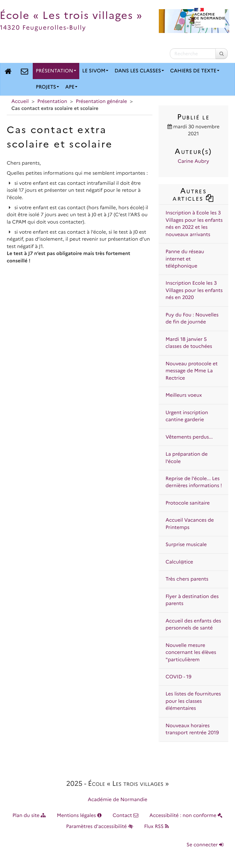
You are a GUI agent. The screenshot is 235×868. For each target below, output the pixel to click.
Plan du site (29, 816)
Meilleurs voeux (184, 395)
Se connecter (205, 845)
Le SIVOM (95, 71)
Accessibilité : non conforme (186, 816)
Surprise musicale (186, 545)
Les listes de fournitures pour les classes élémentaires (193, 701)
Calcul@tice (179, 562)
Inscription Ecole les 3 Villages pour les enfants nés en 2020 (194, 290)
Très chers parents (187, 579)
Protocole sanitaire (188, 503)
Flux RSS (157, 827)
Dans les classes (139, 71)
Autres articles (193, 194)
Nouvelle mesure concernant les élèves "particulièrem (191, 653)
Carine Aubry (193, 161)
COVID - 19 (179, 677)
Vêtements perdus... (189, 437)
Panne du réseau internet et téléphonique (185, 259)
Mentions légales (79, 816)
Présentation (56, 71)
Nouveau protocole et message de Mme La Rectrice (192, 371)
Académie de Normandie (118, 800)
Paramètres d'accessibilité (100, 827)
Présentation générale (101, 102)
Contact (125, 816)
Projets (47, 87)
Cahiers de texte (195, 71)
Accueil (20, 102)
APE (71, 87)
